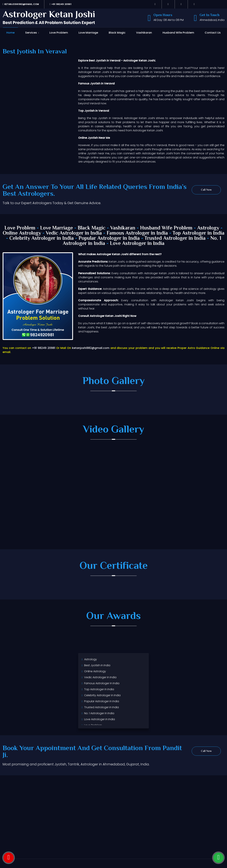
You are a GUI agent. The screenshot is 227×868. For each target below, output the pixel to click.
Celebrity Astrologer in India (42, 238)
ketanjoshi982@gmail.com (21, 4)
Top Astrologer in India (199, 233)
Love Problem (59, 33)
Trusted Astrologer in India (175, 238)
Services (31, 33)
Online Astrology (22, 233)
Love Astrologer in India (137, 244)
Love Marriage (88, 33)
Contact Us (213, 33)
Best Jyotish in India (97, 665)
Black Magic (117, 33)
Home (10, 33)
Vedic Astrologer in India (74, 233)
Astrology (208, 228)
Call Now (206, 190)
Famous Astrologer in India (137, 233)
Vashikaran (144, 33)
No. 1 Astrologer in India (99, 713)
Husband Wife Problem (178, 33)
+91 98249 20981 (61, 4)
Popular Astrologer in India (109, 238)
